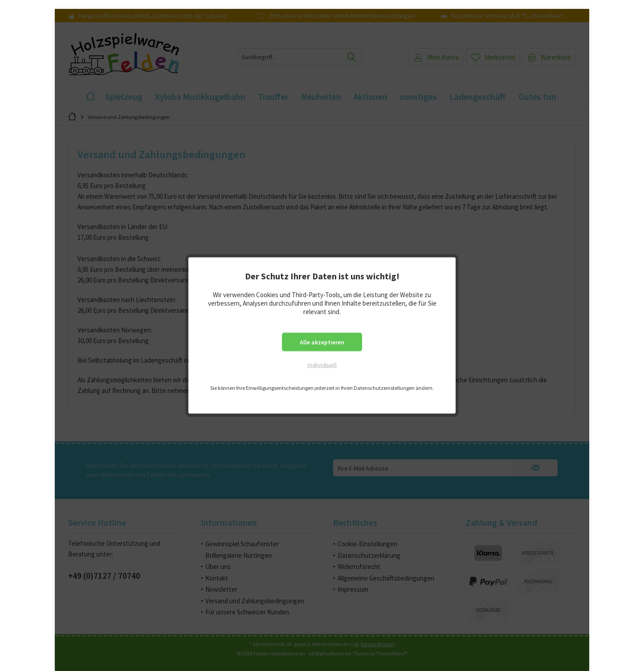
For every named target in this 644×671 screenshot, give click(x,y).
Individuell (322, 365)
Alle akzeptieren (322, 342)
